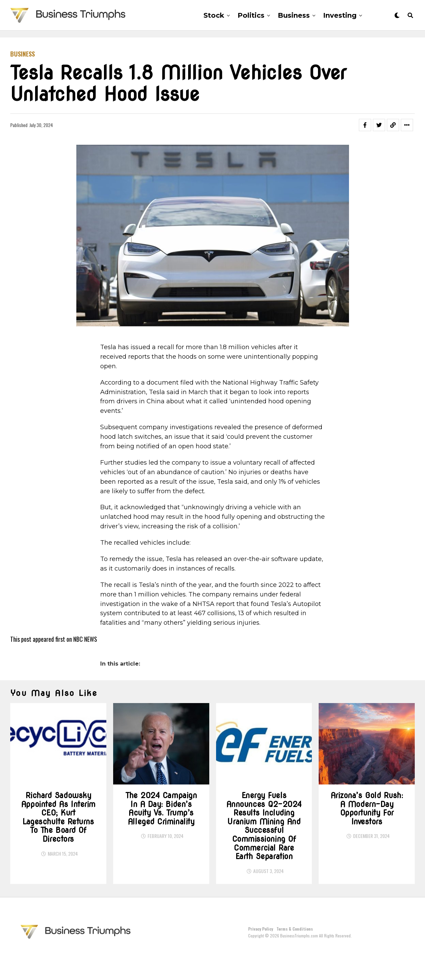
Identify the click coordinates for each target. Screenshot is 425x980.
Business (294, 15)
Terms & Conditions (295, 956)
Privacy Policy (261, 956)
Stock (214, 15)
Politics (251, 15)
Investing (340, 15)
